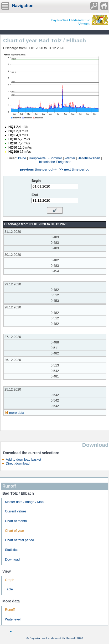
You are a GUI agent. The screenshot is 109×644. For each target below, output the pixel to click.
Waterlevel (13, 619)
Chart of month (16, 521)
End (35, 195)
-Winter (70, 158)
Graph (10, 580)
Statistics (12, 550)
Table (9, 589)
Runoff (10, 610)
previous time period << (39, 170)
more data (17, 413)
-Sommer (55, 158)
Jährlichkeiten (89, 158)
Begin (36, 181)
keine (22, 158)
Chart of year (15, 531)
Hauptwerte (37, 158)
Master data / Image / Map (24, 502)
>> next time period (74, 170)
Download (12, 560)
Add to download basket (23, 460)
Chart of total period (20, 540)
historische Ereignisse (55, 162)
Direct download (18, 464)
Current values (16, 511)
